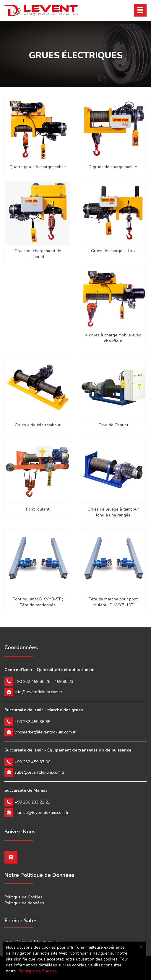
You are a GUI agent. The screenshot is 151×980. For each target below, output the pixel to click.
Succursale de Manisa (26, 790)
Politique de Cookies (23, 897)
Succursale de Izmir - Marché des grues (44, 710)
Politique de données (24, 903)
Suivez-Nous (20, 832)
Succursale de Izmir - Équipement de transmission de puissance (68, 750)
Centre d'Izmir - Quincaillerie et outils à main (49, 670)
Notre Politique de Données (39, 875)
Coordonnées (21, 648)
